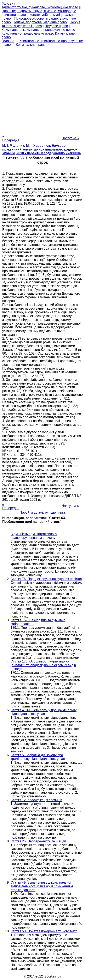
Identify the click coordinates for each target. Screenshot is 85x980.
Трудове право (57, 26)
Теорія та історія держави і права (41, 24)
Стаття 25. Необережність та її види (38, 841)
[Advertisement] (42, 89)
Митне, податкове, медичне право (41, 22)
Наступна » (70, 138)
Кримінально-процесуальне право (28, 33)
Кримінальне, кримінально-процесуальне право (38, 30)
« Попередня (11, 138)
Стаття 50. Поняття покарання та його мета (44, 931)
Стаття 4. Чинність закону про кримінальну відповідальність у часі (44, 712)
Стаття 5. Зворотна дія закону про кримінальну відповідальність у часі (38, 757)
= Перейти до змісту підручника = (43, 512)
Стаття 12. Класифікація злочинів (36, 800)
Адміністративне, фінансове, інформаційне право (40, 7)
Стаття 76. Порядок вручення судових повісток (47, 579)
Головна (8, 41)
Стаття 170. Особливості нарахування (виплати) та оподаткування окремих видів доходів (43, 665)
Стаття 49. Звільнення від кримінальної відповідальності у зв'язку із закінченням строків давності (42, 886)
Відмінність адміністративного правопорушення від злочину (34, 536)
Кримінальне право (31, 45)
